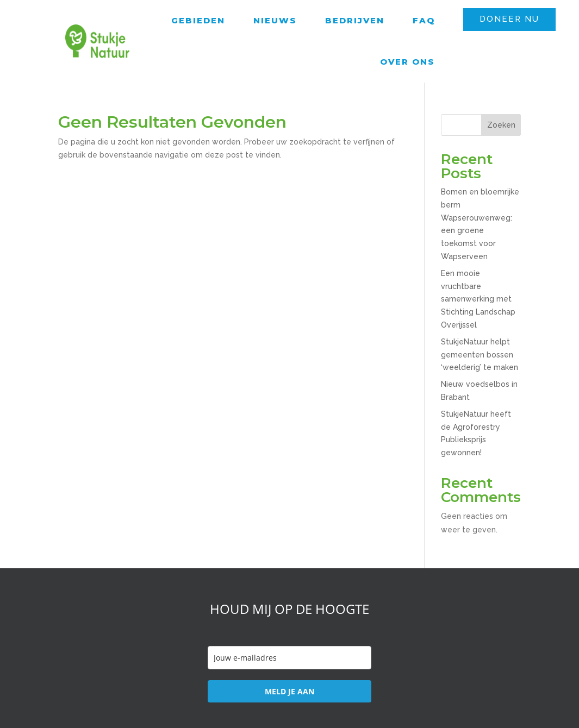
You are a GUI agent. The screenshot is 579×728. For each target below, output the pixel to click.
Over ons (407, 62)
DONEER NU (509, 19)
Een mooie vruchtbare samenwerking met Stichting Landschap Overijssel (478, 299)
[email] (289, 658)
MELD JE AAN (289, 691)
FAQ (424, 20)
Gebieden (198, 20)
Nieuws (275, 20)
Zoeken (501, 125)
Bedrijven (355, 20)
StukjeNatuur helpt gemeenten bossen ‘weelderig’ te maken (480, 355)
